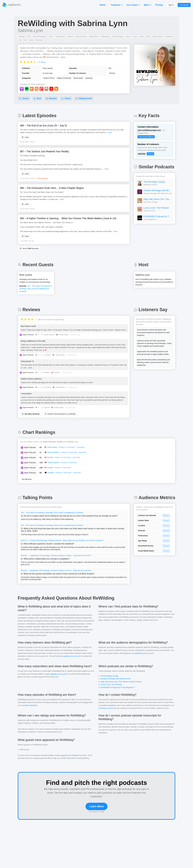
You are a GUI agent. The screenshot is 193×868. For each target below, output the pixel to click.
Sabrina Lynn (30, 30)
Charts (66, 98)
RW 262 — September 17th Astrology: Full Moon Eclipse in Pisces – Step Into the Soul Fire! (56, 556)
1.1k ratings (41, 62)
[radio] (21, 62)
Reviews (51, 98)
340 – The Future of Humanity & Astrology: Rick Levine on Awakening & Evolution (52, 513)
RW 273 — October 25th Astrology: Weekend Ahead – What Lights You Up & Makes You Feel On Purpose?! (62, 540)
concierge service (106, 708)
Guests (24, 98)
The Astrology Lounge (154, 182)
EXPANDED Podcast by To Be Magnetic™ (157, 216)
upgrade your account (71, 656)
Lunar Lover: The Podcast (156, 208)
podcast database (30, 705)
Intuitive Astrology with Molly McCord (157, 190)
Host (37, 98)
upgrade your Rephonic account (74, 755)
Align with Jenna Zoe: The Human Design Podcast (157, 199)
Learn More (97, 806)
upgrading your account (144, 653)
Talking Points (84, 98)
